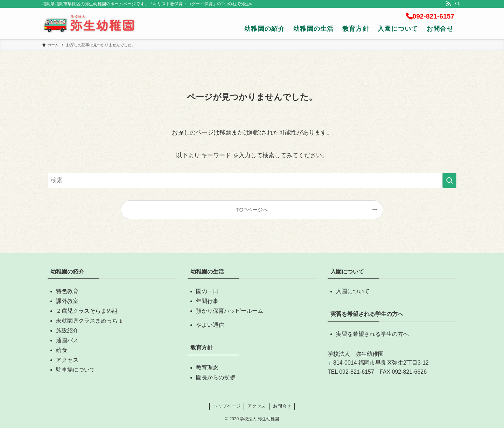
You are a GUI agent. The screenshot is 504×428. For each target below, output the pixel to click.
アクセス (67, 360)
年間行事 (207, 301)
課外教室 (67, 301)
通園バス (67, 340)
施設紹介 (67, 330)
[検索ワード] (252, 180)
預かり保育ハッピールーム (230, 311)
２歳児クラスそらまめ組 (87, 311)
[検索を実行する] (449, 180)
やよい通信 (210, 325)
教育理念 (207, 368)
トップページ (227, 406)
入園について (353, 291)
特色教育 (67, 291)
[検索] (457, 4)
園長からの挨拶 (216, 377)
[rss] (448, 4)
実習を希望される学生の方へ (372, 334)
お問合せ (282, 406)
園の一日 (207, 291)
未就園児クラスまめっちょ (90, 321)
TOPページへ (252, 210)
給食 (62, 350)
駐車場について (76, 370)
